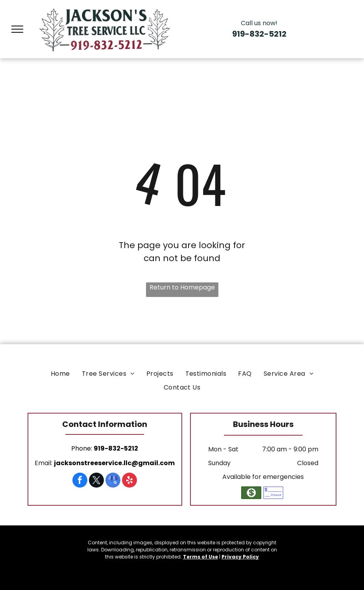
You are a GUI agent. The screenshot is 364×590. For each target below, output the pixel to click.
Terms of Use (200, 557)
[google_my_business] (113, 481)
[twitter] (96, 481)
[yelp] (129, 481)
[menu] (17, 29)
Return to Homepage (182, 287)
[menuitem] (60, 374)
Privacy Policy (240, 557)
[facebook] (80, 481)
